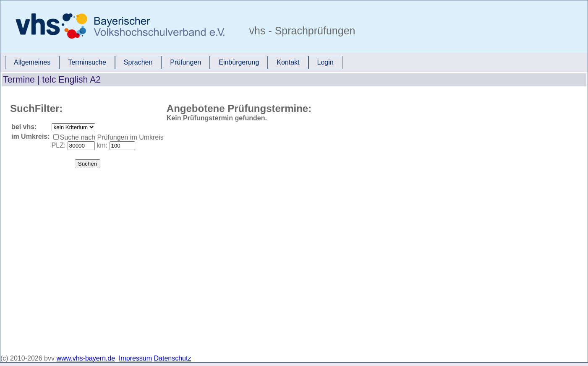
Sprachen (138, 62)
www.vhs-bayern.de (86, 358)
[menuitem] (32, 62)
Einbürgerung (239, 62)
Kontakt (288, 62)
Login (325, 62)
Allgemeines (32, 62)
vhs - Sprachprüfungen (301, 31)
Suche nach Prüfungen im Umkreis (112, 137)
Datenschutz (173, 358)
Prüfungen (186, 62)
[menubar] (174, 62)
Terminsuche (87, 62)
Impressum (135, 358)
